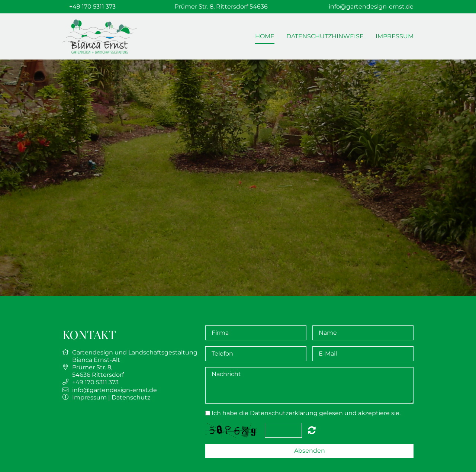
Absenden (310, 451)
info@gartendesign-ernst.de (371, 7)
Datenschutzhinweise (325, 36)
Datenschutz (131, 397)
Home (265, 36)
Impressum (395, 36)
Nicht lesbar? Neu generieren (312, 430)
